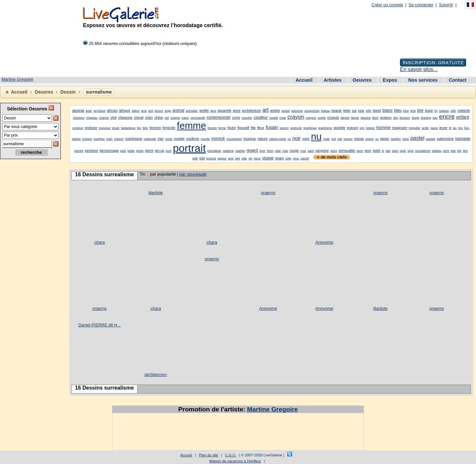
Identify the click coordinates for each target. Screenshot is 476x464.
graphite (339, 128)
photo (140, 151)
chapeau (92, 118)
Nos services (424, 80)
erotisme (91, 128)
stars (395, 151)
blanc (388, 110)
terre (446, 151)
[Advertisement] (30, 268)
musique (250, 139)
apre (213, 111)
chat (114, 118)
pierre (149, 151)
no (289, 139)
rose (285, 151)
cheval (139, 118)
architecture (251, 110)
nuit (334, 139)
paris (406, 139)
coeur (185, 118)
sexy (368, 151)
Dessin (68, 92)
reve (262, 151)
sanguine (322, 151)
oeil (340, 139)
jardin (425, 128)
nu (316, 137)
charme (104, 118)
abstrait (78, 110)
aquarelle (225, 111)
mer (160, 139)
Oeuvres (363, 80)
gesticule (296, 128)
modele (179, 139)
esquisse (105, 128)
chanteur (79, 118)
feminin (155, 128)
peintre (79, 151)
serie (360, 151)
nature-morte (278, 139)
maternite (150, 139)
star (388, 151)
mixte (169, 139)
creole (322, 118)
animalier (192, 111)
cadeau (444, 111)
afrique (125, 110)
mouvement (234, 139)
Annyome (324, 242)
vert (238, 158)
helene (370, 128)
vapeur (222, 158)
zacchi (305, 158)
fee (139, 128)
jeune (443, 128)
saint (311, 151)
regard (252, 150)
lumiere (87, 139)
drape (415, 118)
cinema (175, 118)
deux (376, 118)
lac (455, 128)
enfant (463, 117)
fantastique (128, 128)
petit (123, 151)
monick (218, 138)
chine (159, 117)
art (266, 110)
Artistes (333, 80)
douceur (405, 118)
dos (396, 118)
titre (465, 151)
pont (169, 151)
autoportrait (312, 111)
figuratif (243, 128)
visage (268, 158)
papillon (396, 139)
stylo (411, 151)
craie (283, 118)
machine (99, 139)
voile (288, 158)
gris (362, 128)
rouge (294, 150)
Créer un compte (387, 5)
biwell (377, 111)
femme (192, 126)
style (403, 151)
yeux (296, 158)
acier (89, 111)
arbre (237, 111)
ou (377, 139)
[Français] (470, 5)
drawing (426, 118)
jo (450, 128)
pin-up (160, 151)
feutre (232, 128)
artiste (275, 110)
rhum (270, 151)
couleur (261, 117)
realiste (240, 151)
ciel (167, 118)
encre (447, 117)
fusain (272, 127)
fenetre (212, 128)
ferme (222, 128)
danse (355, 118)
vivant (279, 158)
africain (112, 111)
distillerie (386, 118)
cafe (453, 111)
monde (205, 139)
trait (202, 158)
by (436, 111)
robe (278, 151)
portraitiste (214, 151)
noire (306, 139)
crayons (311, 118)
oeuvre (348, 139)
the (459, 151)
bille (369, 111)
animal (178, 110)
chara (99, 242)
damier (345, 118)
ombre (370, 139)
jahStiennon (156, 375)
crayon (296, 117)
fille (253, 128)
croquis (333, 117)
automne (297, 111)
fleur (261, 128)
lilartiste (156, 193)
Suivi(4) (446, 5)
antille (204, 110)
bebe (347, 111)
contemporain (219, 117)
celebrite (464, 111)
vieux (257, 158)
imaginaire (400, 128)
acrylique (99, 111)
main (109, 139)
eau (435, 118)
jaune (434, 128)
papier (385, 139)
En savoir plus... (419, 69)
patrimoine (445, 139)
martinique (134, 139)
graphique (310, 128)
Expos (391, 80)
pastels (431, 139)
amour (159, 111)
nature (262, 139)
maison (119, 139)
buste (429, 111)
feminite (169, 128)
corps (236, 118)
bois (413, 111)
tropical (211, 158)
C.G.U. (230, 455)
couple (274, 118)
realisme (228, 151)
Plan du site (209, 455)
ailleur (136, 111)
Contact (458, 80)
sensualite (347, 150)
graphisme (325, 128)
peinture (92, 150)
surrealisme (423, 151)
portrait (189, 148)
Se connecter (421, 5)
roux (303, 151)
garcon (284, 128)
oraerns (268, 193)
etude (116, 128)
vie (251, 158)
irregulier (415, 128)
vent (231, 158)
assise (286, 111)
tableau (437, 151)
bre (420, 110)
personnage (109, 150)
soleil (377, 151)
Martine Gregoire (18, 79)
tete (453, 151)
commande (198, 118)
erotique (78, 128)
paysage (463, 139)
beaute (337, 111)
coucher (247, 118)
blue (406, 111)
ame (144, 111)
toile (195, 158)
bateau (326, 111)
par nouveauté (193, 174)
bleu (398, 110)
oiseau (359, 139)
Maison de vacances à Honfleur (235, 461)
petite (131, 151)
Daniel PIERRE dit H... (99, 325)
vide (244, 158)
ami (151, 111)
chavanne (125, 118)
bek (355, 111)
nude (326, 139)
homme (383, 127)
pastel (417, 138)
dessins (366, 118)
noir (297, 138)
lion (460, 128)
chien (149, 118)
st (383, 151)
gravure (352, 128)
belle (361, 111)
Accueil (305, 80)
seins (334, 151)
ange (168, 111)
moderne (193, 139)
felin (145, 128)
